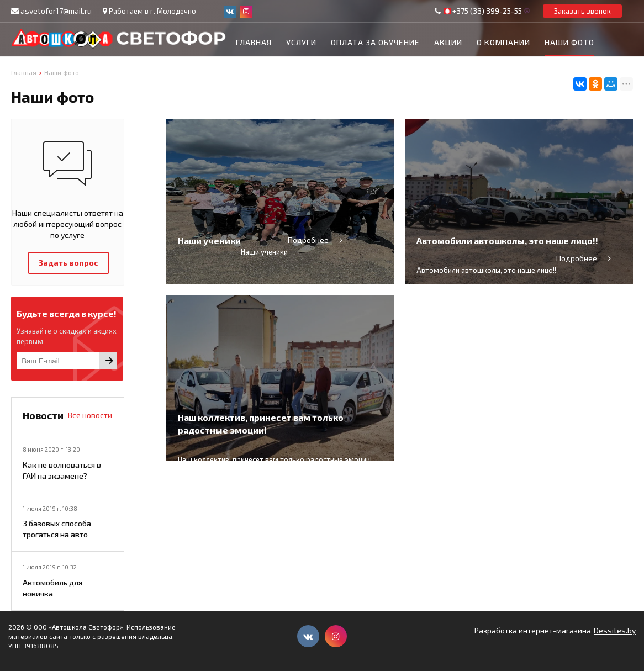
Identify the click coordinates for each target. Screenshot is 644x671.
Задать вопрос (68, 263)
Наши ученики (209, 265)
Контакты (258, 70)
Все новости (90, 415)
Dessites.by (615, 630)
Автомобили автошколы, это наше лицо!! (507, 265)
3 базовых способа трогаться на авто (57, 529)
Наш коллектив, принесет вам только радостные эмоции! (261, 448)
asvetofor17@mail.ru (56, 11)
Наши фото (569, 42)
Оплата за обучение (375, 42)
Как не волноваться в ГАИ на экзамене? (62, 470)
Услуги (301, 42)
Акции (448, 42)
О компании (503, 42)
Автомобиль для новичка (52, 588)
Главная (254, 42)
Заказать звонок (582, 11)
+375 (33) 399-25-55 (487, 11)
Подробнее (316, 265)
